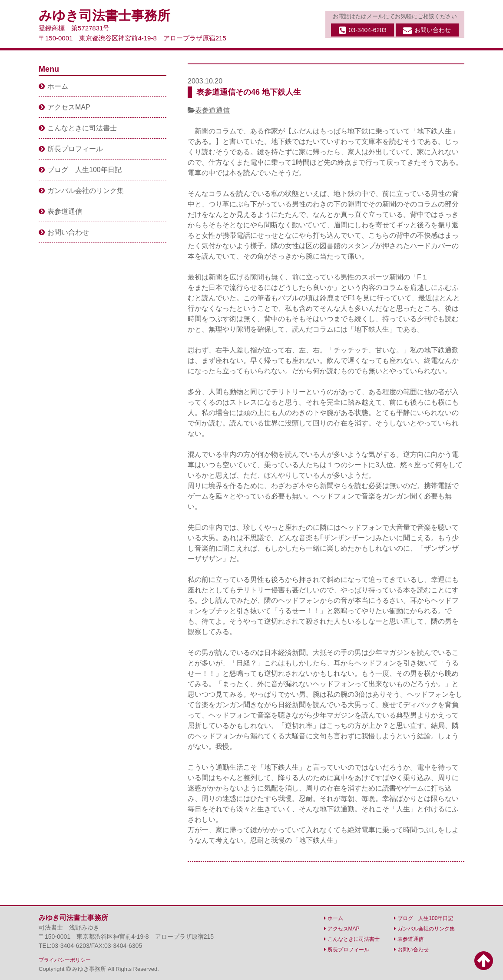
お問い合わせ (427, 30)
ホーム (53, 86)
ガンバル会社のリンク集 (81, 191)
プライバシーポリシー (65, 960)
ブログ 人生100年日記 (80, 170)
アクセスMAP (65, 107)
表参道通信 (212, 110)
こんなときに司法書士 (78, 128)
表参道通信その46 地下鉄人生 (249, 92)
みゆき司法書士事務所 (104, 15)
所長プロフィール (71, 149)
